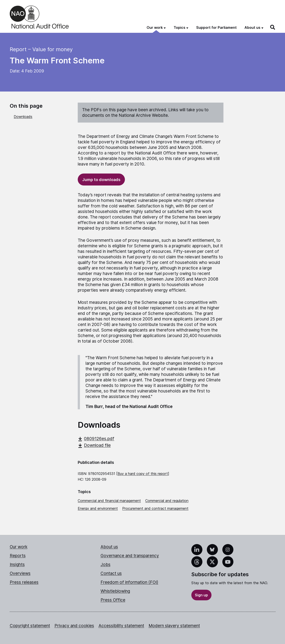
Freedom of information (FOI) (129, 582)
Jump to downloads (101, 180)
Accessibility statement (121, 626)
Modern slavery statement (174, 626)
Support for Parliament (216, 27)
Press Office (113, 600)
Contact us (111, 573)
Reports (18, 556)
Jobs (106, 565)
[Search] (273, 27)
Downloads (23, 117)
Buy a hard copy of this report (143, 474)
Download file (94, 445)
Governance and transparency (130, 556)
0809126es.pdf (96, 439)
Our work (19, 547)
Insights (17, 565)
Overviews (20, 573)
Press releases (24, 582)
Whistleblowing (115, 591)
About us (109, 547)
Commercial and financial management (109, 501)
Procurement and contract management (155, 508)
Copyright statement (30, 626)
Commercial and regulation (167, 501)
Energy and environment (98, 508)
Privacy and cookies (74, 626)
